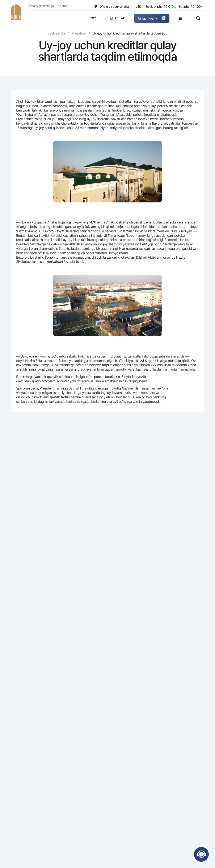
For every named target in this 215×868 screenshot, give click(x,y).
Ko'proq (63, 6)
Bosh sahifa (56, 33)
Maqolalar (79, 33)
